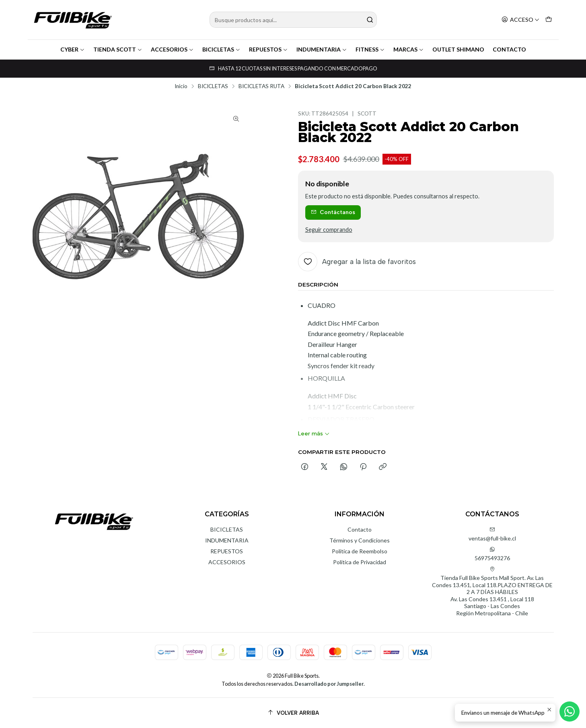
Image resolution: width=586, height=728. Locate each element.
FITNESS (370, 49)
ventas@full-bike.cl (492, 534)
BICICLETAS (221, 49)
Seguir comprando (329, 230)
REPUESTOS (268, 49)
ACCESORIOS (172, 49)
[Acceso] (520, 20)
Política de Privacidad (360, 562)
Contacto (360, 529)
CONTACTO (509, 49)
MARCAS (409, 49)
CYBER (73, 49)
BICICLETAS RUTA (261, 87)
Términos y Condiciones (360, 540)
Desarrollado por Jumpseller (329, 684)
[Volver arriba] (293, 713)
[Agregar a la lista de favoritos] (357, 262)
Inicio (181, 87)
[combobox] (293, 20)
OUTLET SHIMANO (458, 49)
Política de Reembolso (360, 551)
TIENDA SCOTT (118, 49)
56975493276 (492, 554)
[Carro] (549, 20)
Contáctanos (333, 212)
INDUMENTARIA (322, 49)
